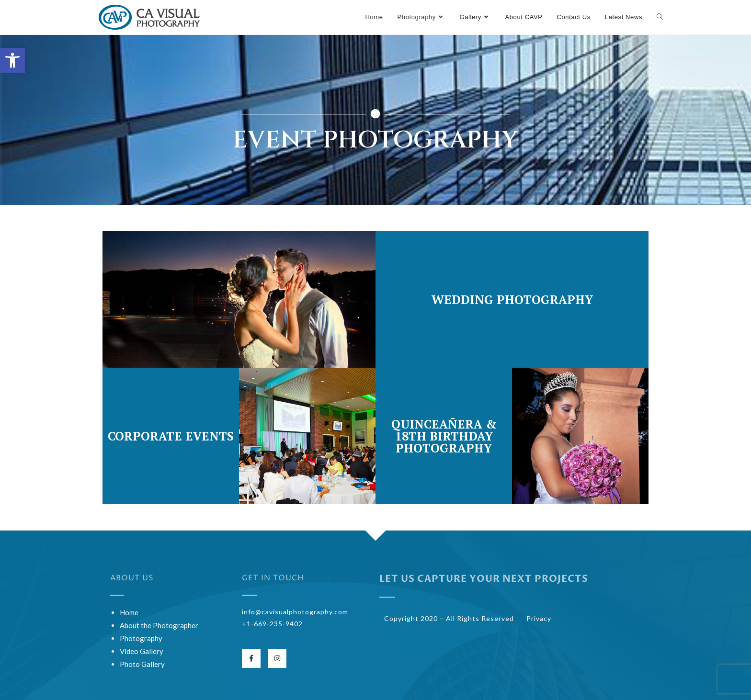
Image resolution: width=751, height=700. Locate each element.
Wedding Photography (512, 299)
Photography (141, 638)
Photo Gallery (142, 664)
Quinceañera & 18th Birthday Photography (444, 436)
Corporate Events (171, 436)
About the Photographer (159, 625)
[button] (12, 60)
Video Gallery (142, 651)
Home (129, 612)
